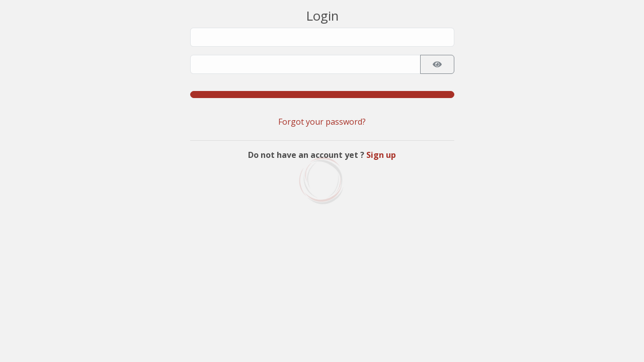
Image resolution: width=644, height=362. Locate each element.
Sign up (381, 155)
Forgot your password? (322, 122)
